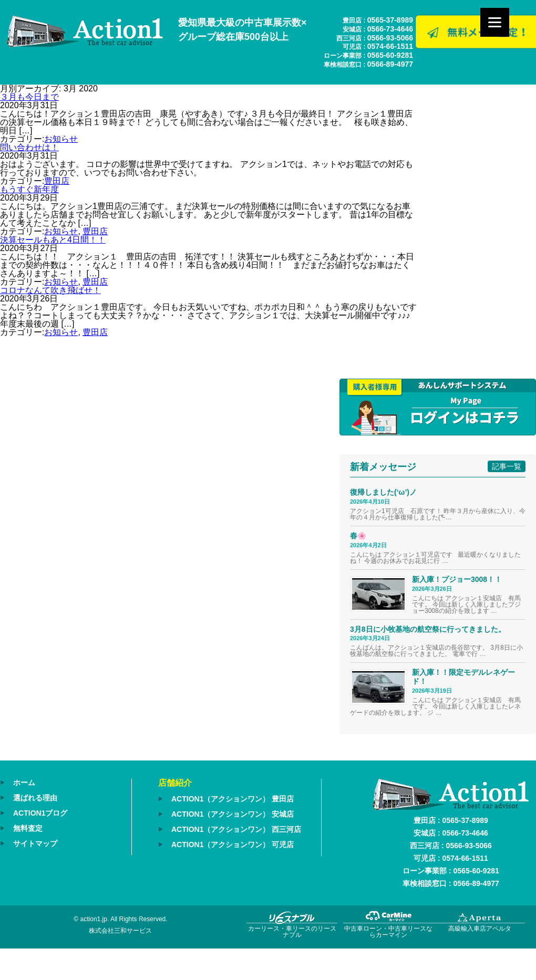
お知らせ (61, 139)
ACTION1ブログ (40, 813)
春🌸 (358, 536)
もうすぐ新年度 (29, 189)
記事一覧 (507, 466)
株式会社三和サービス (120, 931)
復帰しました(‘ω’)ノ (383, 492)
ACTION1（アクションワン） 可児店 (233, 845)
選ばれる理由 (35, 798)
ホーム (24, 783)
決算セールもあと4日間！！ (53, 240)
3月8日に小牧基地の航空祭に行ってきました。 (428, 629)
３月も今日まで (29, 97)
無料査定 (28, 828)
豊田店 (57, 181)
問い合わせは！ (29, 147)
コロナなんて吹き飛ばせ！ (50, 290)
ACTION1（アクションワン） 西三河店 (236, 829)
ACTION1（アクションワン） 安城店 (233, 814)
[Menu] (495, 22)
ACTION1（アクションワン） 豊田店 (233, 799)
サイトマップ (35, 843)
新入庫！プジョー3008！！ (457, 579)
